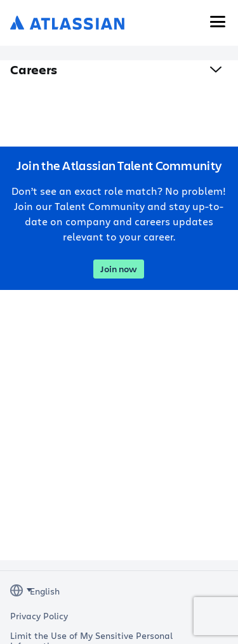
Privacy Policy (39, 616)
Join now (119, 269)
